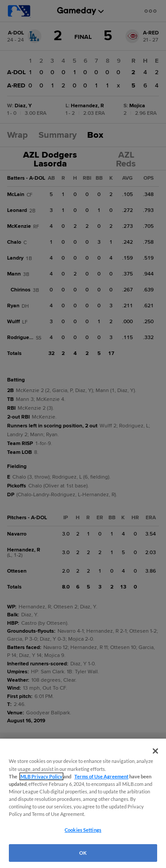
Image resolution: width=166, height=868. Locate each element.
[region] (83, 803)
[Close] (155, 751)
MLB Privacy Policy (41, 776)
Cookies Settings (83, 830)
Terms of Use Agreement (101, 776)
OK (83, 853)
